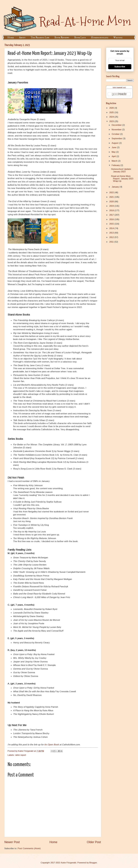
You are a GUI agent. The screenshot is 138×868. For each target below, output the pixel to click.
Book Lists (80, 38)
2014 (112, 228)
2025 (112, 112)
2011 (112, 242)
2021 (112, 197)
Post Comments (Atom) (29, 848)
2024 (112, 117)
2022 (112, 192)
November (117, 130)
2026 (112, 108)
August (115, 143)
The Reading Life (40, 38)
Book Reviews (62, 38)
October (116, 134)
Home (11, 38)
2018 (112, 210)
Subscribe (120, 67)
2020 (112, 202)
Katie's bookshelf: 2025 (119, 88)
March (115, 161)
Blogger (93, 863)
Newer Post (12, 842)
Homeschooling (100, 38)
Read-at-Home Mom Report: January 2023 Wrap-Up (122, 179)
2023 (112, 121)
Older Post (94, 842)
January (116, 187)
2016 (112, 219)
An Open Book (51, 745)
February (116, 165)
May (114, 152)
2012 (112, 237)
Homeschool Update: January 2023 (121, 170)
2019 (112, 206)
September (117, 138)
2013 (112, 233)
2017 (112, 215)
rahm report (21, 755)
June (114, 147)
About (22, 38)
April (114, 156)
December (117, 125)
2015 (112, 224)
